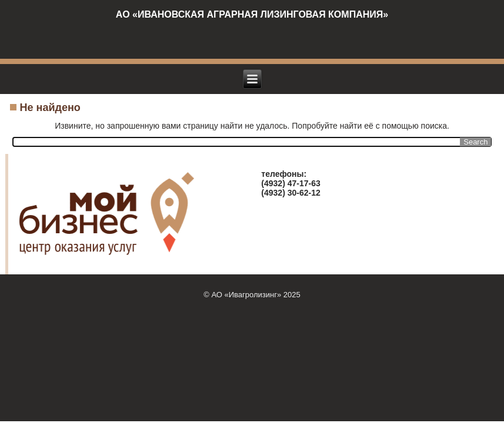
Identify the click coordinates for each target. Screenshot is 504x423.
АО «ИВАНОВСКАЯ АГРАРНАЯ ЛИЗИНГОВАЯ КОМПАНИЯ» (252, 14)
